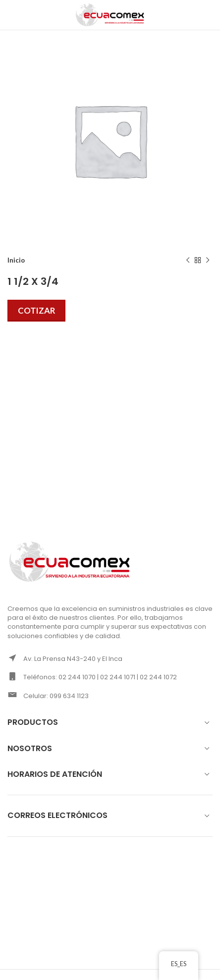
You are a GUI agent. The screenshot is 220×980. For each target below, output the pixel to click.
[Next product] (208, 261)
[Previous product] (188, 261)
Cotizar (36, 310)
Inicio (16, 260)
